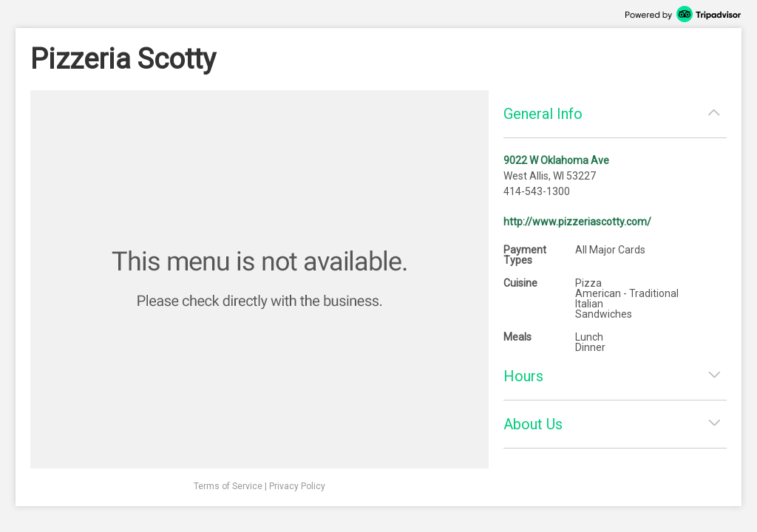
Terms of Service (228, 486)
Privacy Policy (297, 486)
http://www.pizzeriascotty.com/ (577, 222)
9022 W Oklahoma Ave (556, 160)
